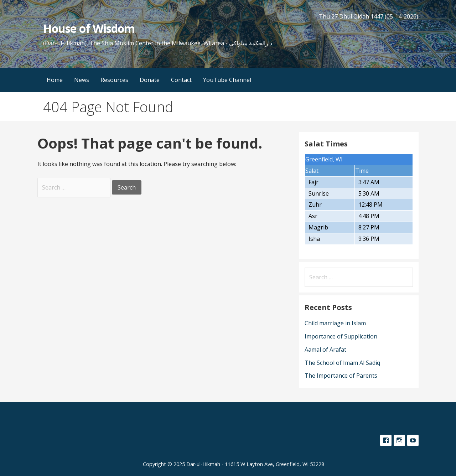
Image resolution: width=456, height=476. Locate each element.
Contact (181, 80)
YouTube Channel (227, 80)
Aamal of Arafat (325, 350)
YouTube (413, 440)
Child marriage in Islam (335, 323)
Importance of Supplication (341, 336)
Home (55, 80)
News (82, 80)
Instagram (399, 440)
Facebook (386, 440)
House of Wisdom (89, 28)
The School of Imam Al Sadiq (342, 363)
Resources (114, 80)
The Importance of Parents (341, 376)
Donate (150, 80)
